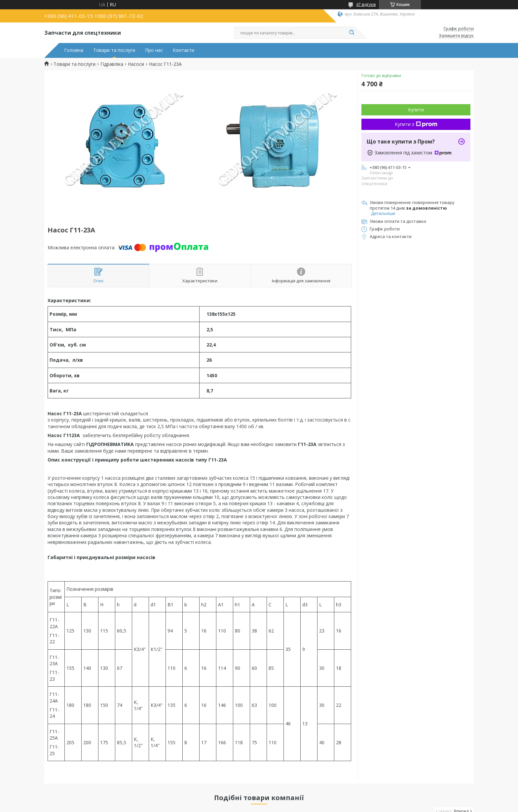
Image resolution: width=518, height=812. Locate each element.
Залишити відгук (456, 36)
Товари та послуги (114, 50)
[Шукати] (351, 33)
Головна (74, 50)
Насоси (136, 64)
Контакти (184, 50)
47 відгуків (366, 4)
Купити (416, 110)
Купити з (416, 124)
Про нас (154, 50)
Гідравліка (112, 64)
